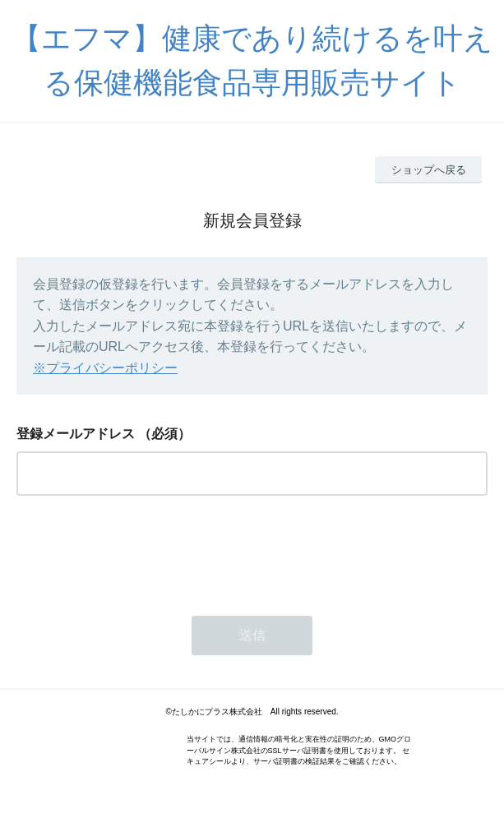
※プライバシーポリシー (105, 368)
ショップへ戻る (429, 170)
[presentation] (141, 551)
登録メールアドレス (76, 434)
